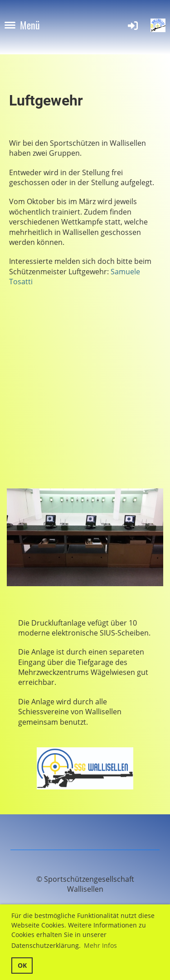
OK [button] (22, 965)
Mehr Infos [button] (100, 945)
